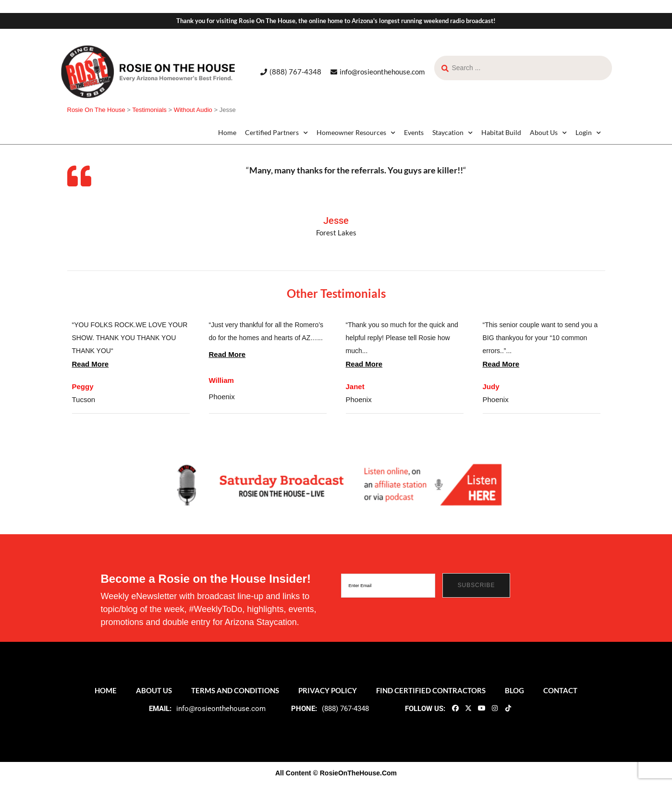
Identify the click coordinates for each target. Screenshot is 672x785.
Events (414, 132)
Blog (514, 690)
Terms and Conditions (235, 690)
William (221, 380)
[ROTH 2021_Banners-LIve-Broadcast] (336, 484)
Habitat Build (501, 132)
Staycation (452, 133)
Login (588, 133)
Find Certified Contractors (431, 690)
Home (227, 132)
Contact (560, 690)
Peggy (83, 386)
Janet (355, 386)
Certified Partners (276, 133)
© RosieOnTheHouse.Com (355, 773)
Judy (491, 386)
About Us (548, 133)
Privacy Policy (328, 690)
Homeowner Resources (356, 133)
